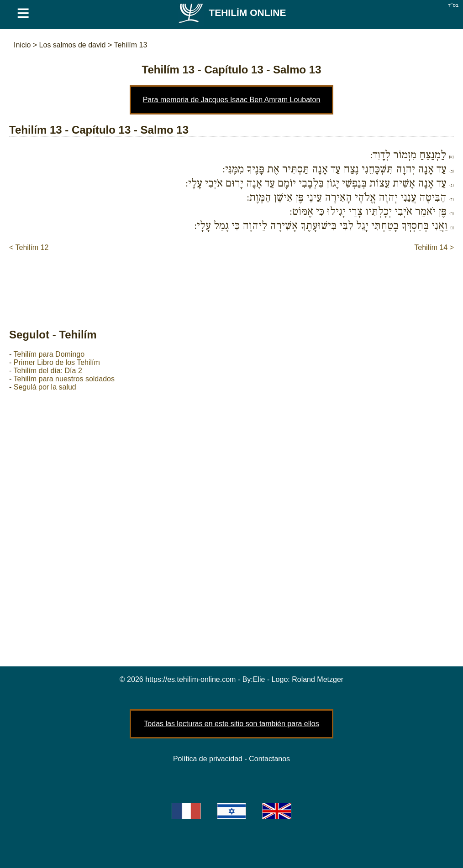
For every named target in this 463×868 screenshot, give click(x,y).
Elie (259, 679)
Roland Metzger (318, 679)
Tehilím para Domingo (49, 354)
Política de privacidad (208, 759)
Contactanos (269, 759)
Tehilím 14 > (434, 247)
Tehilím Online (232, 13)
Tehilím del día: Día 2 (47, 371)
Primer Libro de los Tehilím (57, 362)
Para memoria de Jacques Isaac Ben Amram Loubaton (232, 100)
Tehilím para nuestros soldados (64, 379)
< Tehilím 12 (29, 247)
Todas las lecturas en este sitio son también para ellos (231, 724)
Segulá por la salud (45, 387)
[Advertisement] (231, 281)
